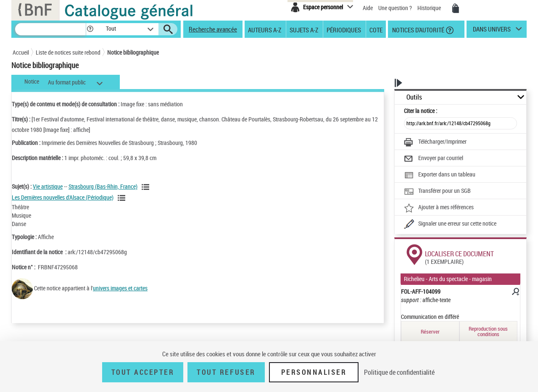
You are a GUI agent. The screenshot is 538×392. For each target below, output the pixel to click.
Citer (421, 111)
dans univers (492, 31)
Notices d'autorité (418, 29)
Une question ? (395, 8)
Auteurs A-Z (265, 29)
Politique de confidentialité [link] (399, 372)
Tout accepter (143, 372)
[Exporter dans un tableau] (440, 175)
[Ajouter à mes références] (439, 208)
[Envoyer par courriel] (434, 159)
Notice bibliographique (133, 52)
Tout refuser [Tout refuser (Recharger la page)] (226, 372)
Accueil (21, 52)
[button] (90, 29)
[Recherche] (50, 29)
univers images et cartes (120, 288)
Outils (414, 97)
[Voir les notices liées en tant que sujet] (147, 187)
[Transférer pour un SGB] (437, 192)
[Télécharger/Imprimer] (435, 142)
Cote (376, 29)
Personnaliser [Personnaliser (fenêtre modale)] (314, 372)
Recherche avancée (213, 29)
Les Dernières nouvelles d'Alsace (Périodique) (63, 197)
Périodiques (344, 29)
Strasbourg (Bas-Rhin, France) (103, 186)
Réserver (430, 331)
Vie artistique (48, 186)
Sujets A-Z (304, 29)
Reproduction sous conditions (488, 331)
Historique (430, 8)
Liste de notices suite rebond (68, 52)
